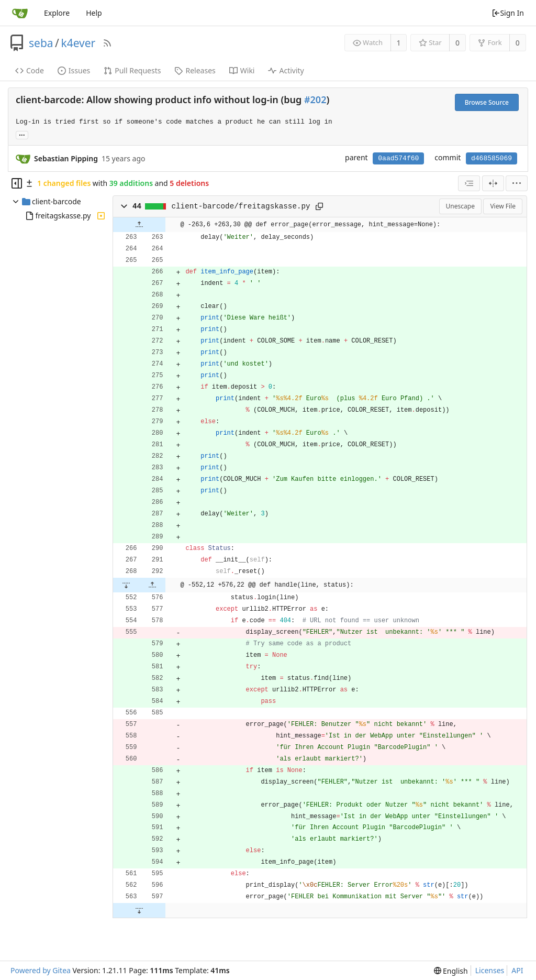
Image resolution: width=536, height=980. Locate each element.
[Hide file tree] (17, 183)
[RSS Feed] (107, 43)
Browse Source (487, 102)
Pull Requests (132, 70)
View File (503, 206)
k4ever (78, 43)
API (517, 970)
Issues (74, 70)
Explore (57, 13)
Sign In (508, 13)
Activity (286, 70)
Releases (195, 70)
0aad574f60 (398, 158)
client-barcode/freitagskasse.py (241, 206)
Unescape (460, 206)
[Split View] (493, 183)
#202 (315, 100)
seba (41, 43)
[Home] (20, 13)
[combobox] (469, 183)
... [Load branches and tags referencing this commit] (22, 134)
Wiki (242, 70)
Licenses (490, 970)
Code (30, 70)
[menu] (517, 183)
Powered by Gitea (41, 970)
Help (94, 13)
